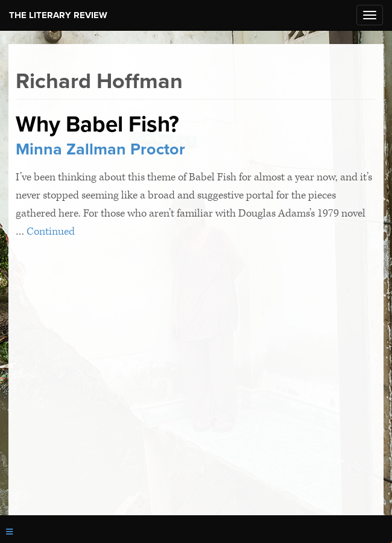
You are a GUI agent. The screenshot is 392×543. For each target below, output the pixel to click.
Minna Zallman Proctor (100, 149)
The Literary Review (58, 15)
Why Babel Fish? (97, 124)
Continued (51, 231)
